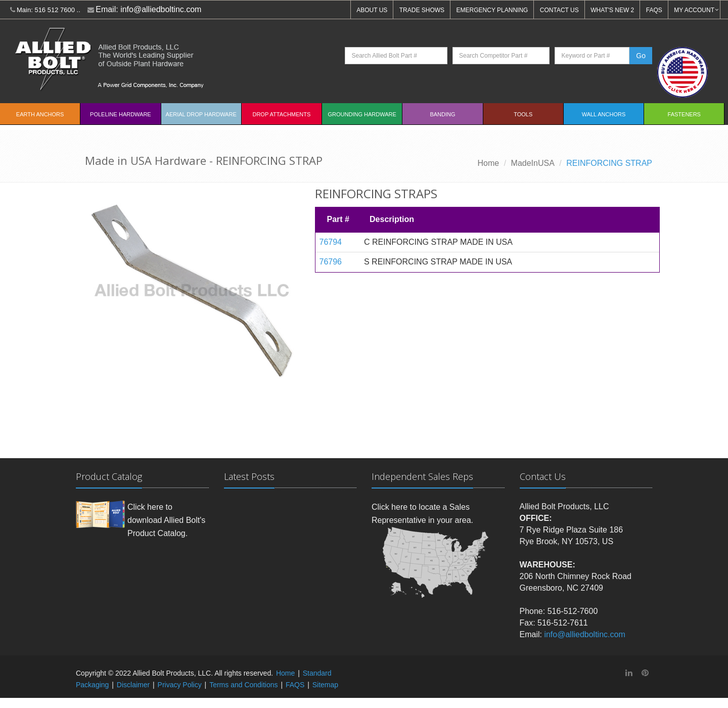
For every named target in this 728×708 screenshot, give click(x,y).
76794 (331, 242)
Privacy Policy (180, 685)
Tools (523, 114)
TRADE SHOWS (422, 10)
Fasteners (684, 114)
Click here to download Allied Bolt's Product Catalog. (166, 520)
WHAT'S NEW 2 (612, 10)
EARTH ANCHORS (40, 114)
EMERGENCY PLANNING (492, 10)
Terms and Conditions (243, 685)
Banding (442, 114)
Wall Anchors (604, 114)
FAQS (654, 10)
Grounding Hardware (362, 114)
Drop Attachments (281, 114)
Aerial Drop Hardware (201, 114)
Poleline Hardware (121, 114)
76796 (331, 262)
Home (489, 163)
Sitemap (325, 685)
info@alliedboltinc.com (161, 9)
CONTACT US (559, 10)
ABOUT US (372, 10)
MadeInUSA (533, 163)
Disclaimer (133, 685)
